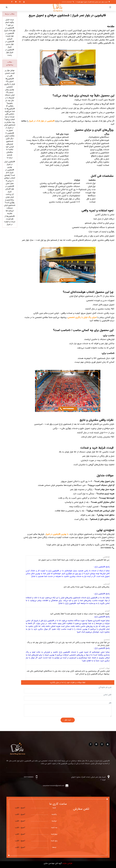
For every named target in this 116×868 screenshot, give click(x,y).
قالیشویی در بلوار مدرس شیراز (10, 44)
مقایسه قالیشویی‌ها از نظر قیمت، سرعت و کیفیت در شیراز (10, 219)
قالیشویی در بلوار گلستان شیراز (10, 189)
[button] (7, 7)
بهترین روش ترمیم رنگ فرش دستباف (10, 92)
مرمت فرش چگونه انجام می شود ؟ (10, 22)
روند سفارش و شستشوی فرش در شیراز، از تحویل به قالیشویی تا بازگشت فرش (10, 129)
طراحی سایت (67, 863)
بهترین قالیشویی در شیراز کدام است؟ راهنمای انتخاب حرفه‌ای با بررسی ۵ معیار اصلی (10, 175)
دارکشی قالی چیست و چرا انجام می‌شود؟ (10, 117)
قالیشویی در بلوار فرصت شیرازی (10, 36)
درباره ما (10, 158)
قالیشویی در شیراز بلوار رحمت (10, 52)
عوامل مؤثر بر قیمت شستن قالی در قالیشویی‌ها (10, 75)
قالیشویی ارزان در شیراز (10, 163)
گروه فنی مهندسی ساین (53, 863)
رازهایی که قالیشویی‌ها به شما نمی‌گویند (10, 109)
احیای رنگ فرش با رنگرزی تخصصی (10, 84)
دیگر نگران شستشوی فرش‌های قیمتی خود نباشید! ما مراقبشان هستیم (10, 147)
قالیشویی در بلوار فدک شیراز (10, 29)
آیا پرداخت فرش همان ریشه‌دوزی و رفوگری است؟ (10, 198)
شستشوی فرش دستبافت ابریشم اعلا (10, 208)
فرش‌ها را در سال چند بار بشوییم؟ (10, 100)
